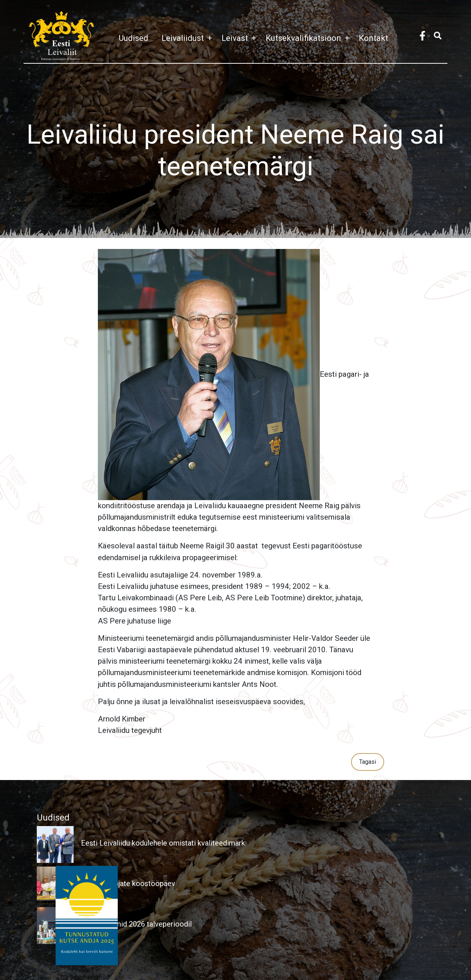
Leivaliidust (189, 38)
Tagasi (368, 762)
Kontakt (373, 38)
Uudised (133, 38)
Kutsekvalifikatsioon (309, 38)
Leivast (241, 38)
